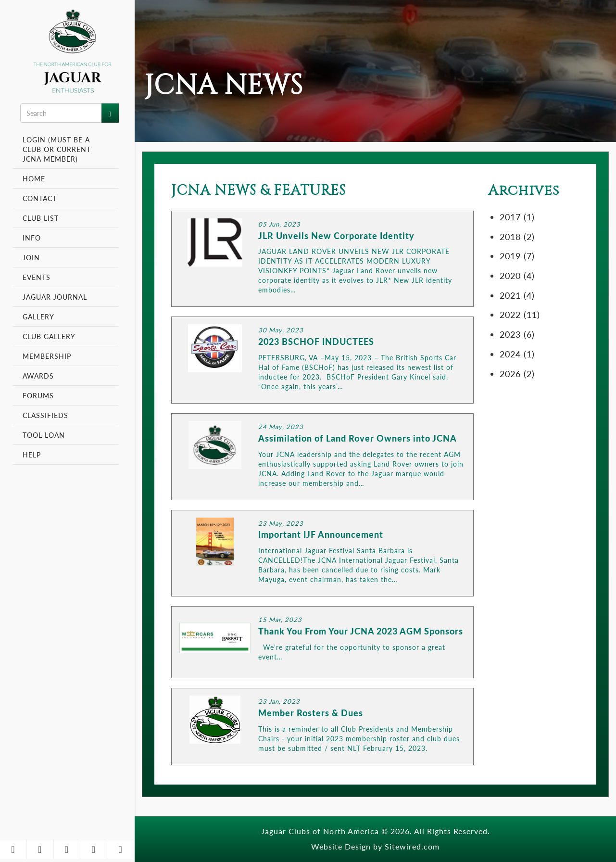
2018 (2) (517, 236)
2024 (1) (517, 354)
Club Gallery (49, 336)
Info (33, 238)
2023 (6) (517, 334)
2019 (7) (517, 256)
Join (31, 257)
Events (38, 277)
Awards (38, 376)
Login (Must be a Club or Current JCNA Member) (57, 149)
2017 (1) (517, 217)
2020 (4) (517, 275)
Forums (38, 395)
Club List (41, 218)
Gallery (38, 317)
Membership (48, 356)
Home (34, 178)
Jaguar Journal (55, 297)
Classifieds (45, 415)
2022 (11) (520, 314)
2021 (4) (517, 295)
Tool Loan (44, 435)
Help (32, 455)
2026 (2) (517, 374)
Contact (40, 198)
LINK (322, 259)
